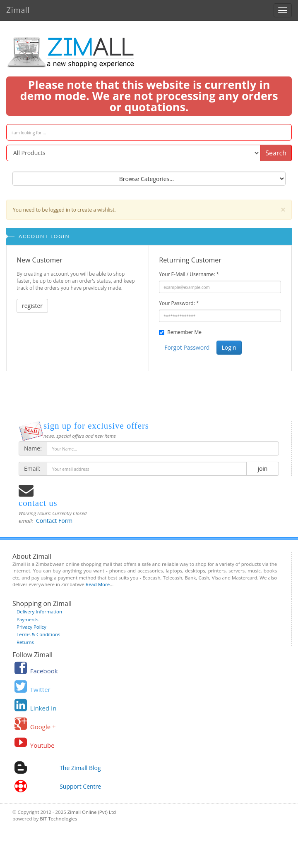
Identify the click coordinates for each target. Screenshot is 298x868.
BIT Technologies (58, 819)
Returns (25, 642)
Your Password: (179, 303)
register (32, 306)
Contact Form (54, 521)
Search (276, 153)
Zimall (18, 9)
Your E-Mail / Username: (189, 274)
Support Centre (80, 786)
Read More (98, 584)
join (263, 469)
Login (229, 347)
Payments (28, 619)
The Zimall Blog (80, 768)
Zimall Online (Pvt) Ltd (92, 812)
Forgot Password (187, 347)
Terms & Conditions (38, 634)
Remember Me (184, 332)
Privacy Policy (31, 627)
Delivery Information (39, 612)
